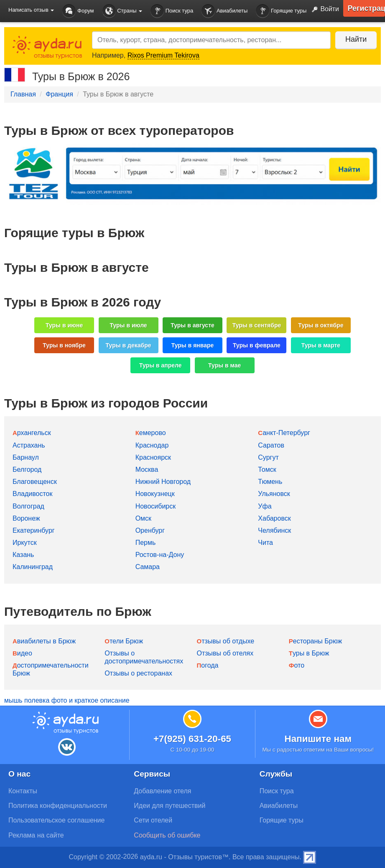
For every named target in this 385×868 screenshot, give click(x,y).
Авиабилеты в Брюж (44, 641)
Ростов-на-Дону (160, 555)
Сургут (268, 457)
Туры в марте (321, 345)
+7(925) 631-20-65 (192, 739)
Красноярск (153, 457)
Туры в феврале (257, 345)
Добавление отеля (162, 791)
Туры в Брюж (309, 653)
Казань (23, 555)
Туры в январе (193, 345)
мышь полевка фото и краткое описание (67, 700)
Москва (147, 469)
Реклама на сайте (36, 835)
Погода (208, 665)
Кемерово (151, 433)
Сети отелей (153, 820)
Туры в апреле (161, 365)
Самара (148, 567)
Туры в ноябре (64, 345)
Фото (297, 665)
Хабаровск (274, 518)
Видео (22, 653)
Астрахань (29, 445)
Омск (143, 518)
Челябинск (274, 530)
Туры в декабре (129, 345)
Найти (356, 39)
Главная (23, 94)
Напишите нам (318, 739)
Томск (267, 469)
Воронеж (26, 518)
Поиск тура (172, 11)
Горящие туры (281, 11)
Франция (59, 94)
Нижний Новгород (163, 482)
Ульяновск (274, 494)
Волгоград (28, 506)
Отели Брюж (124, 641)
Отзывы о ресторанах (138, 673)
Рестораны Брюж (315, 641)
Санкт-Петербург (284, 433)
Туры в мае (224, 365)
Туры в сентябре (257, 325)
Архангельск (32, 433)
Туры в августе (192, 325)
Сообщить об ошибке (167, 835)
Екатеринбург (34, 530)
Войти (324, 10)
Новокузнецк (155, 494)
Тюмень (270, 482)
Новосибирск (156, 506)
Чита (265, 543)
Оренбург (150, 530)
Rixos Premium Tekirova (163, 55)
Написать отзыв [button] (31, 10)
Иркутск (25, 543)
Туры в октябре (321, 325)
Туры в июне (64, 325)
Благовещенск (35, 482)
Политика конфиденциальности (58, 806)
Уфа (265, 506)
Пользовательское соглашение (56, 820)
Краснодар (152, 445)
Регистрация (366, 8)
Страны (122, 11)
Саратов (271, 445)
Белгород (27, 469)
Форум (78, 11)
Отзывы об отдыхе (226, 641)
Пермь (146, 543)
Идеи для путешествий (170, 806)
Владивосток (32, 494)
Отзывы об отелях (225, 653)
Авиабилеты (224, 11)
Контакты (23, 791)
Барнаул (26, 457)
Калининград (33, 567)
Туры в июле (128, 325)
